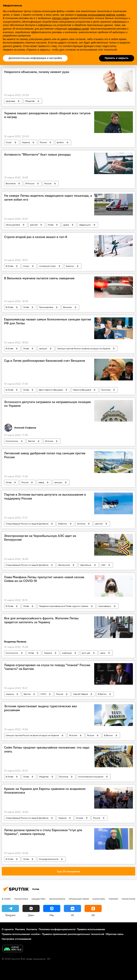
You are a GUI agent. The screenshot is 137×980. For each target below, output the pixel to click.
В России (30, 183)
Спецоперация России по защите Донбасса (27, 524)
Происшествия (13, 225)
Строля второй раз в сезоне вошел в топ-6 (36, 237)
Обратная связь (115, 934)
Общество (30, 101)
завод (41, 482)
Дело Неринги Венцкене (51, 390)
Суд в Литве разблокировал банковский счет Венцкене (45, 361)
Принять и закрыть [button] (117, 58)
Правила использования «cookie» (21, 934)
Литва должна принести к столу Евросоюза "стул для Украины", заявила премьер (43, 832)
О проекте (8, 929)
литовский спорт (48, 266)
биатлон (70, 266)
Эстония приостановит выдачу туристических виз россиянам (40, 708)
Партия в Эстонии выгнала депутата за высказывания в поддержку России (45, 496)
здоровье (10, 101)
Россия (43, 142)
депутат (99, 524)
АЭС (103, 565)
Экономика (57, 899)
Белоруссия (64, 565)
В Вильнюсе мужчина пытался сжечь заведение (39, 278)
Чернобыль (86, 565)
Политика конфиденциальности (57, 929)
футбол (60, 142)
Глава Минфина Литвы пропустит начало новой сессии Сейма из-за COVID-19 (44, 579)
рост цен (86, 653)
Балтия (32, 441)
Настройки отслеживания (17, 939)
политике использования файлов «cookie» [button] (101, 15)
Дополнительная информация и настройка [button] (35, 58)
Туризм (113, 899)
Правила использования (91, 929)
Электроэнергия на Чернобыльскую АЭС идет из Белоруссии (40, 538)
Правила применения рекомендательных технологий (73, 934)
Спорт (9, 142)
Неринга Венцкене (82, 390)
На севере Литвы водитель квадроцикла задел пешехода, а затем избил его (48, 198)
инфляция (67, 653)
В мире (80, 818)
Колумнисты (12, 441)
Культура (99, 899)
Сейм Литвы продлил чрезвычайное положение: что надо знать (47, 749)
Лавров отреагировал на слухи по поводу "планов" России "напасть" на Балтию (47, 667)
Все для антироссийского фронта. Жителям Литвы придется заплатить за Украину (41, 620)
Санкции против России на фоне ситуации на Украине (84, 348)
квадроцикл (85, 225)
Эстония (49, 441)
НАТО (43, 694)
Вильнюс (68, 307)
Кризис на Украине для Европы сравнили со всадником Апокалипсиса (45, 791)
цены (103, 653)
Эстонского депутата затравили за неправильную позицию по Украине (47, 404)
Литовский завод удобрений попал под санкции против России (45, 455)
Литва (50, 225)
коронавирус (105, 606)
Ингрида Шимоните (49, 859)
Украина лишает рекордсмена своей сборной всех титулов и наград (47, 115)
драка (66, 225)
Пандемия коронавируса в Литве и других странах (64, 606)
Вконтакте (11, 183)
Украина (26, 142)
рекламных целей (78, 29)
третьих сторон (61, 18)
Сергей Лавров (80, 694)
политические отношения (91, 777)
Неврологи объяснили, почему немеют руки (37, 72)
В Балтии (63, 524)
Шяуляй (34, 225)
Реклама (20, 929)
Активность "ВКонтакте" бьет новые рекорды (37, 155)
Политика (106, 390)
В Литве (9, 266)
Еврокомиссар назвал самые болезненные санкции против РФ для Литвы (48, 321)
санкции (43, 348)
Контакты (32, 929)
